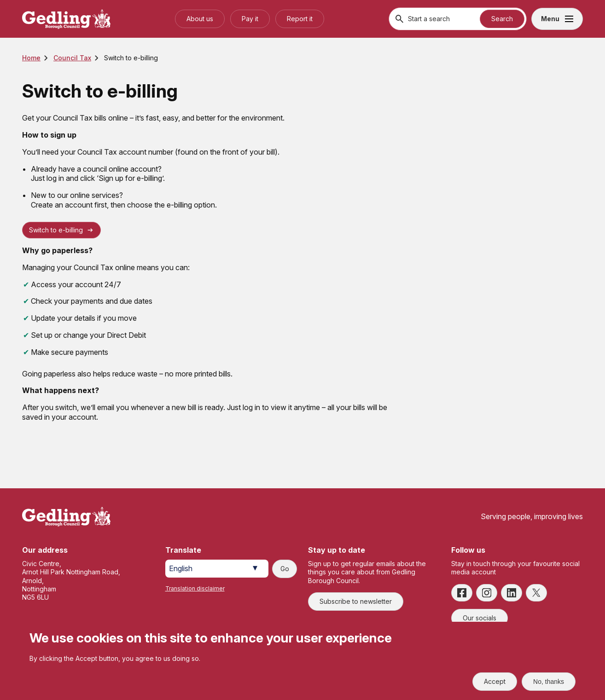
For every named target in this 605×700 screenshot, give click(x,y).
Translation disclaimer (195, 588)
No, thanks (549, 682)
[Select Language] (217, 569)
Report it (300, 19)
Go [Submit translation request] (285, 569)
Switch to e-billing (56, 230)
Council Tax (72, 58)
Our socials (480, 618)
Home (31, 58)
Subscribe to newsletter (356, 601)
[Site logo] (66, 517)
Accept (495, 681)
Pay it (250, 19)
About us (200, 19)
